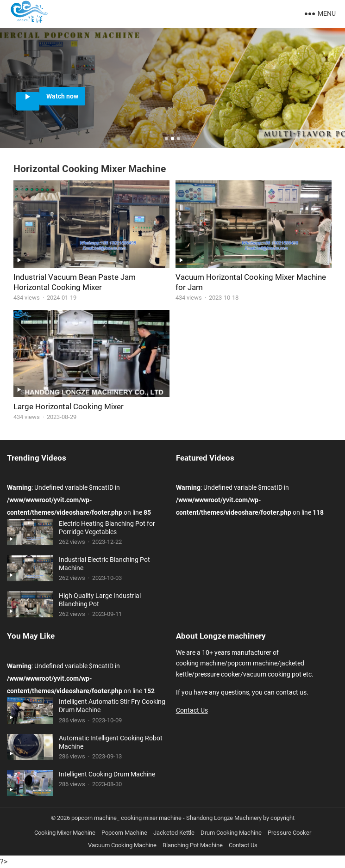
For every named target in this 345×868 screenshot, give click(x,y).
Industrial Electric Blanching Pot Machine (104, 564)
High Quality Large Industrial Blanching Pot (100, 600)
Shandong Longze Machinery (224, 818)
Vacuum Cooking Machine (122, 845)
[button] (166, 138)
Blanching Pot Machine (193, 845)
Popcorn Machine (124, 833)
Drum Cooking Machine (231, 833)
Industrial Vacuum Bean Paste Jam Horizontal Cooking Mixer (75, 282)
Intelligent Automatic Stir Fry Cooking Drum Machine (112, 706)
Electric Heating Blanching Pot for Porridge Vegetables (107, 528)
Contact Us (192, 710)
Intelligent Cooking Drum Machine (107, 774)
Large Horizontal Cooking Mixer (69, 406)
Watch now (62, 96)
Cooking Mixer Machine (65, 833)
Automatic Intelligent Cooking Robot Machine (111, 742)
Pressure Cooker (289, 833)
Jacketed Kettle (174, 833)
